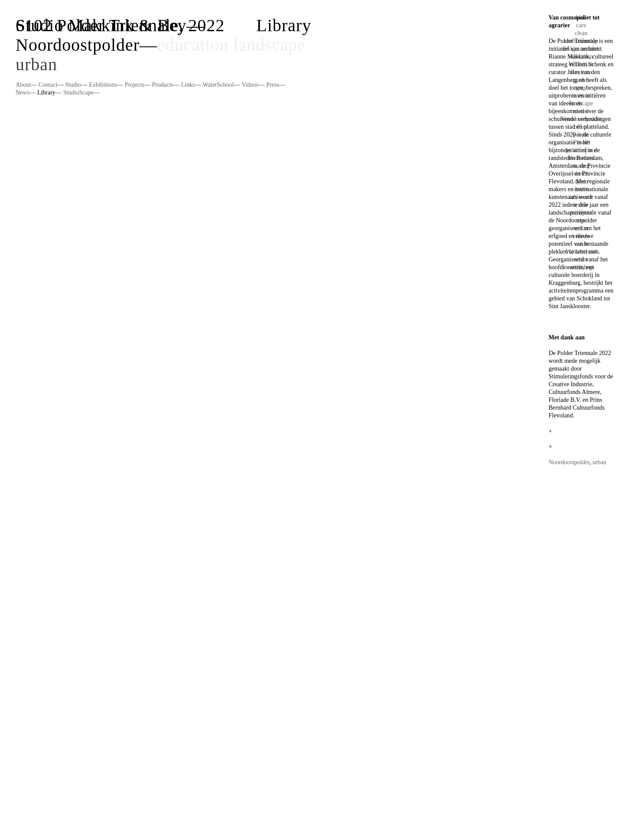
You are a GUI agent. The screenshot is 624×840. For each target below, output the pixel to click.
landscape (270, 45)
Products (163, 85)
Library (46, 93)
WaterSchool (218, 85)
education (193, 45)
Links (188, 85)
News (23, 93)
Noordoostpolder (78, 45)
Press (273, 85)
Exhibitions (103, 85)
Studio (73, 85)
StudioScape (78, 93)
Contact (48, 85)
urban (36, 64)
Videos (250, 85)
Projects (135, 85)
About (23, 85)
